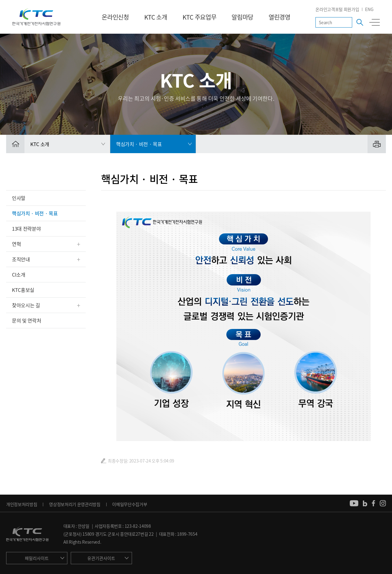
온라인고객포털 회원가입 (337, 9)
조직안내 (21, 259)
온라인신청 (115, 17)
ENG (369, 9)
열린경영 (279, 17)
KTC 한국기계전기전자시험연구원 (36, 17)
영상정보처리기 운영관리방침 (75, 504)
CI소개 (19, 274)
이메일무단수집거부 (130, 504)
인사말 (19, 198)
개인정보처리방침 (22, 504)
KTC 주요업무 (199, 17)
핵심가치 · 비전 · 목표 (35, 213)
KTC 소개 (156, 17)
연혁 (16, 244)
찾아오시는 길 (26, 305)
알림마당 (242, 17)
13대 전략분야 (26, 228)
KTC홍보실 (23, 290)
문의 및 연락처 (26, 320)
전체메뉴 (375, 22)
